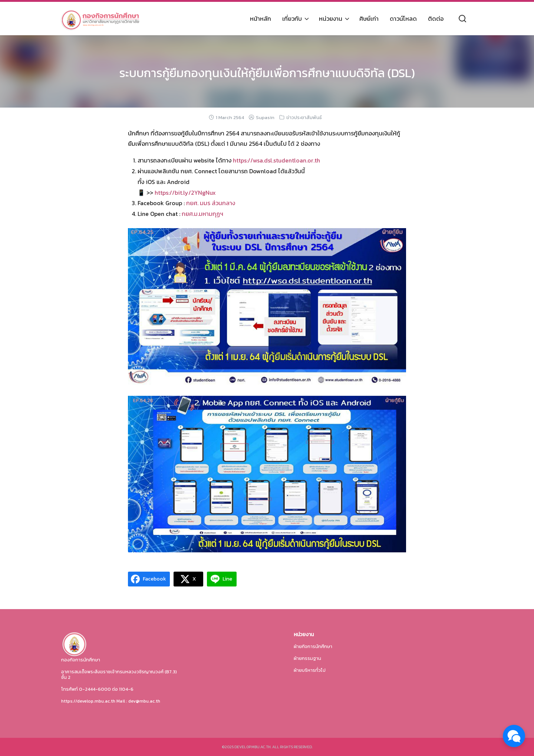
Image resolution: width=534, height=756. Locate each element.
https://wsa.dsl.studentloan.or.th (276, 160)
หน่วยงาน (331, 19)
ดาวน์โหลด (403, 19)
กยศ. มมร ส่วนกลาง (211, 203)
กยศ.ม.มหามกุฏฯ (202, 214)
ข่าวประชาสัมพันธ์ (304, 117)
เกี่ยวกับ (292, 19)
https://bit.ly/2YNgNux (184, 193)
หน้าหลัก (261, 19)
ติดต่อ (436, 19)
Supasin (265, 117)
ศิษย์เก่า (369, 19)
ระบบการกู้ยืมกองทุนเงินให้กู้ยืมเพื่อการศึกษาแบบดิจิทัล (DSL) (267, 73)
